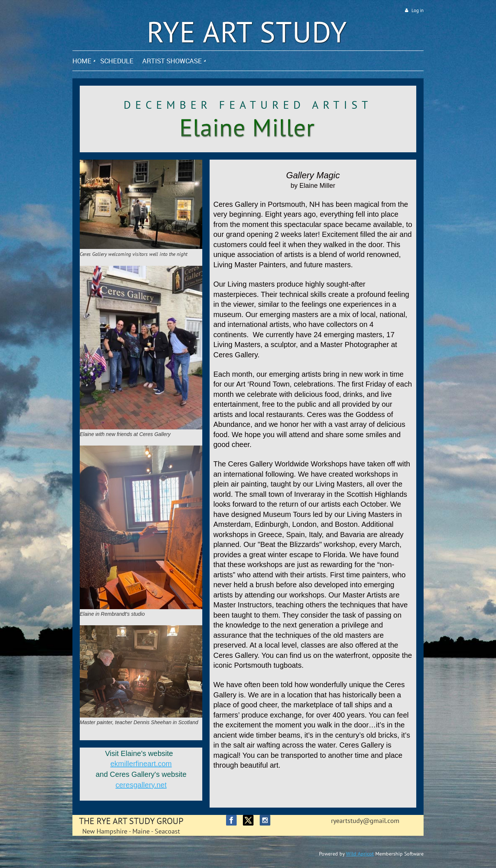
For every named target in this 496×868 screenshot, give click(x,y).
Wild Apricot (360, 854)
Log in (418, 10)
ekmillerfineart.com (141, 764)
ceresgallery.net (141, 785)
